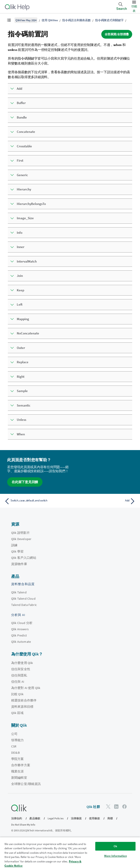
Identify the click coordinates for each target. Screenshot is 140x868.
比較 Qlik (17, 694)
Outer (21, 348)
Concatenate (26, 132)
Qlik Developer (21, 539)
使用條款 (94, 818)
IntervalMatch (27, 261)
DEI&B (15, 753)
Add (19, 89)
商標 (110, 818)
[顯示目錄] (9, 20)
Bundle (22, 117)
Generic (22, 175)
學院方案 (18, 759)
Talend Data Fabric (24, 605)
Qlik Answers (20, 629)
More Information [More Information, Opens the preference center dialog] (116, 856)
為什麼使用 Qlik (22, 663)
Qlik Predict (19, 635)
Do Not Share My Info (23, 825)
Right (21, 377)
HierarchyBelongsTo (31, 204)
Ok (115, 846)
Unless (21, 420)
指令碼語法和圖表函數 (76, 20)
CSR (14, 746)
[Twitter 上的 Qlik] (108, 806)
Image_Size (25, 218)
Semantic (24, 405)
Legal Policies (56, 818)
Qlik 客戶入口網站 (24, 558)
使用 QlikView (50, 20)
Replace (23, 362)
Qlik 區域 (17, 713)
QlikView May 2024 (26, 20)
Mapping (23, 319)
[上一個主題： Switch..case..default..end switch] (36, 501)
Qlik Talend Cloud (23, 599)
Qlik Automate (21, 642)
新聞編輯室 (19, 778)
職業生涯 (18, 771)
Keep (20, 290)
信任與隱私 (19, 675)
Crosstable (24, 146)
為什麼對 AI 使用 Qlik (26, 688)
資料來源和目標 (22, 707)
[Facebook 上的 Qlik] (125, 806)
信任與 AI (18, 682)
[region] (70, 852)
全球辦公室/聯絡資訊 (26, 784)
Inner (21, 247)
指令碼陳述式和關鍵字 (109, 20)
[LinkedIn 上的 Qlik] (116, 806)
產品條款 (35, 818)
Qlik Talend (19, 592)
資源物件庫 (19, 564)
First (20, 160)
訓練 (14, 545)
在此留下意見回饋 (25, 482)
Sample (22, 391)
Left (20, 304)
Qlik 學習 (17, 551)
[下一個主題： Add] (104, 501)
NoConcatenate (28, 333)
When (21, 434)
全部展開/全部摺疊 (117, 34)
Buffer (21, 103)
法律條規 (76, 818)
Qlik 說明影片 (20, 533)
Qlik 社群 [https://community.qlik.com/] (93, 807)
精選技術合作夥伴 (24, 700)
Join (20, 276)
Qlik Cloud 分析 (22, 623)
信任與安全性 (21, 669)
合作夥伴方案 (21, 765)
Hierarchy (24, 189)
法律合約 (17, 818)
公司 (14, 734)
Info (20, 233)
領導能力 (18, 740)
